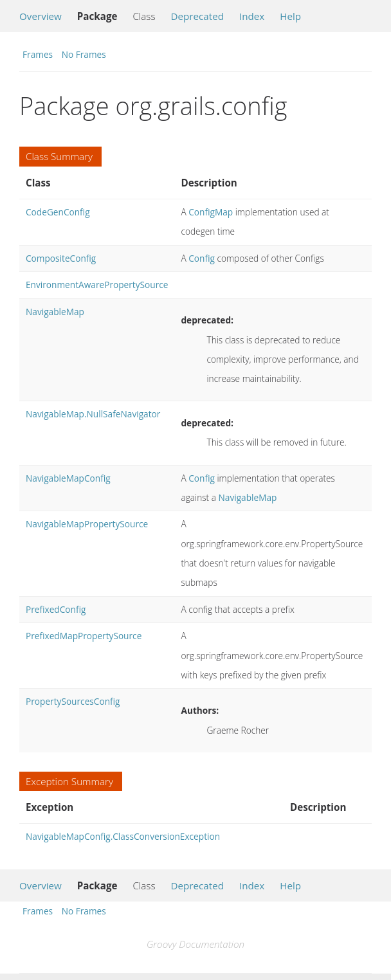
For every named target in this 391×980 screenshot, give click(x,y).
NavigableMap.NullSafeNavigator (93, 414)
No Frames (84, 54)
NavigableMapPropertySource (87, 524)
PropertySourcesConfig (73, 701)
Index (252, 16)
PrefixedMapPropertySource (84, 636)
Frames (38, 54)
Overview (41, 16)
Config (202, 258)
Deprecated (197, 16)
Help (290, 16)
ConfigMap (211, 212)
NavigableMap (55, 312)
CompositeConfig (61, 258)
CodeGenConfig (58, 212)
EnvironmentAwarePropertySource (97, 285)
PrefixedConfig (56, 609)
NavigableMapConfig (68, 478)
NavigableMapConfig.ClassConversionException (123, 836)
